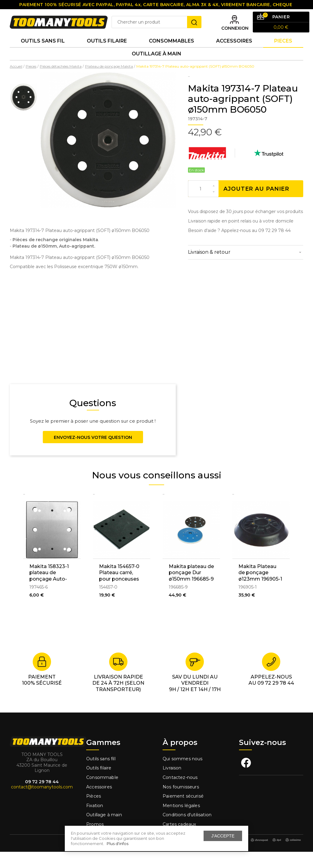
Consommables (171, 52)
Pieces (283, 52)
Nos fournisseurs (181, 803)
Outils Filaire (107, 52)
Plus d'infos (118, 844)
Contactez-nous (180, 794)
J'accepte (223, 836)
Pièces (94, 813)
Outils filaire (99, 784)
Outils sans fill (101, 775)
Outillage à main (156, 68)
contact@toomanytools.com (42, 803)
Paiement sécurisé (183, 813)
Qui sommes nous (183, 775)
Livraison (172, 784)
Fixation (95, 822)
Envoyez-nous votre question (93, 454)
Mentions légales (182, 822)
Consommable (102, 794)
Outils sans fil (43, 52)
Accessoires (234, 52)
